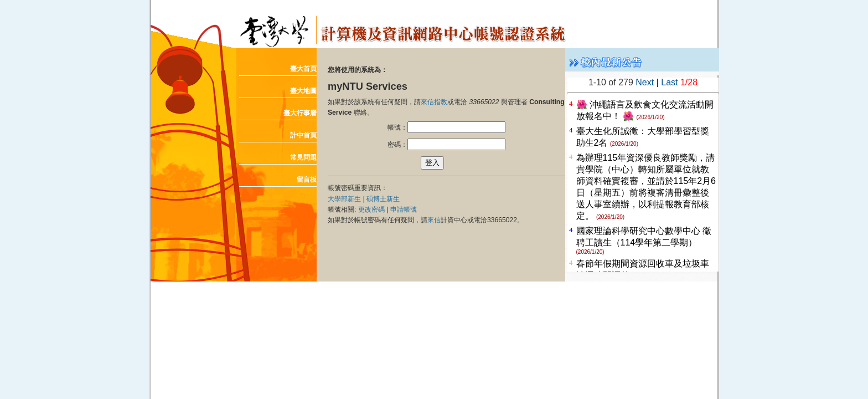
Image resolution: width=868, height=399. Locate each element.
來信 (434, 220)
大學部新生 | (347, 199)
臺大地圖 (303, 91)
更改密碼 (371, 209)
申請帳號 (404, 209)
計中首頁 (303, 135)
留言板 (307, 180)
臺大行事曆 (300, 113)
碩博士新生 (383, 199)
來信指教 (434, 102)
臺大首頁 (303, 69)
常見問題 (303, 157)
